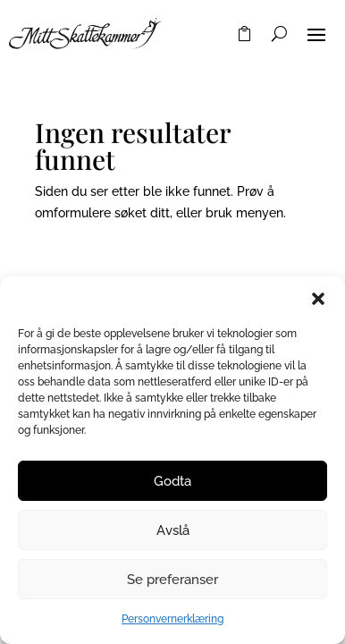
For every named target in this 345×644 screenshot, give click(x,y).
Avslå (173, 530)
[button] (318, 299)
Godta (172, 481)
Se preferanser (172, 580)
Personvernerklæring (172, 619)
